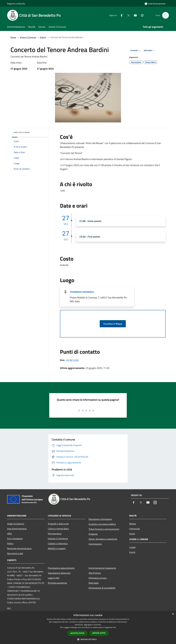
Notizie (133, 524)
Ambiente (93, 534)
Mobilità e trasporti (57, 548)
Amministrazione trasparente (102, 568)
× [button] (173, 614)
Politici (10, 543)
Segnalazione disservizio (59, 573)
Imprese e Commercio (58, 539)
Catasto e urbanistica (58, 543)
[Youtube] (134, 15)
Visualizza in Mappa (113, 324)
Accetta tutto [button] (77, 633)
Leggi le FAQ (54, 578)
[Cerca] (166, 15)
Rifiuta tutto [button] (99, 633)
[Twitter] (127, 15)
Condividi (136, 51)
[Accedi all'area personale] (155, 4)
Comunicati (135, 529)
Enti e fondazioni (15, 539)
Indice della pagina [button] (22, 132)
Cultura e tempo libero (58, 529)
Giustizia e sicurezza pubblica (102, 524)
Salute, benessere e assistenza (103, 539)
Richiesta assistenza (57, 583)
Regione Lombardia (16, 4)
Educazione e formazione (100, 519)
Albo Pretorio (95, 573)
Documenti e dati (15, 553)
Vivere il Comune (28, 37)
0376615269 (72, 360)
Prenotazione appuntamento (61, 568)
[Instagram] (141, 15)
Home (13, 37)
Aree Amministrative (17, 529)
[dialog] (88, 628)
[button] (88, 639)
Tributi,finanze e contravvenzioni (104, 529)
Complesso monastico (82, 292)
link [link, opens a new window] (114, 627)
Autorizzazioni (95, 544)
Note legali (94, 583)
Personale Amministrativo (19, 548)
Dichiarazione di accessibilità (102, 588)
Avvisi (132, 534)
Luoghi (132, 547)
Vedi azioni (150, 51)
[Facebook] (120, 15)
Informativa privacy (98, 578)
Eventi (43, 37)
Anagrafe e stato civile (58, 524)
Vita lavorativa (55, 534)
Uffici (10, 534)
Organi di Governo (16, 524)
